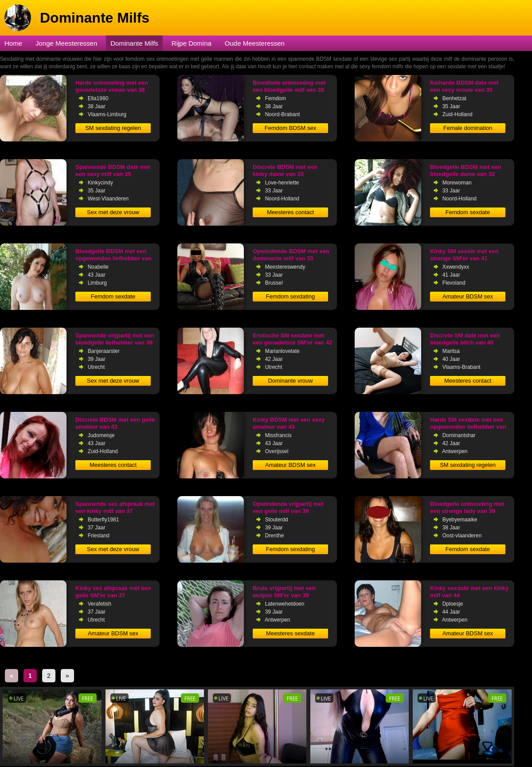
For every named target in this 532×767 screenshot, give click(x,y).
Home (13, 43)
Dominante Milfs (134, 43)
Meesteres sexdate (290, 633)
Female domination (468, 128)
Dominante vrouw (290, 381)
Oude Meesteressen (255, 43)
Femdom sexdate (468, 212)
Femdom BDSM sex (290, 128)
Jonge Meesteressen (66, 43)
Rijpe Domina (192, 43)
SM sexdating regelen (113, 128)
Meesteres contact (290, 212)
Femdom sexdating (291, 296)
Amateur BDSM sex (468, 296)
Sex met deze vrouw (113, 212)
